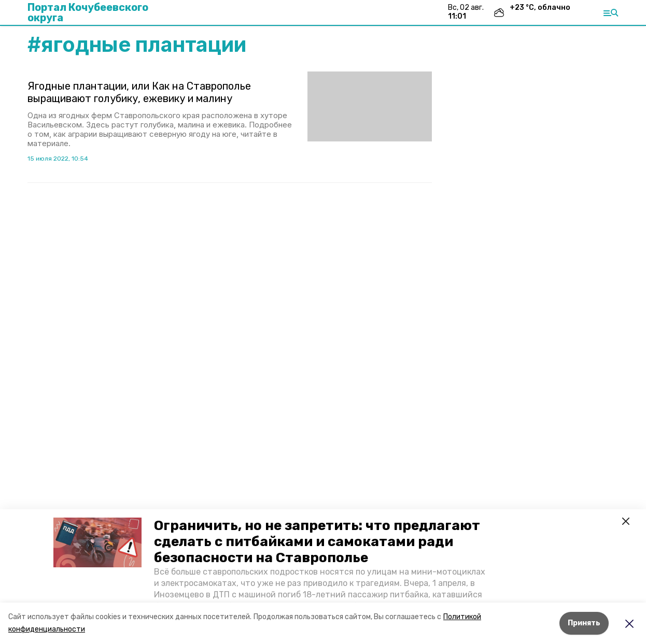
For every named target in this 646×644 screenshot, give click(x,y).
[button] (97, 542)
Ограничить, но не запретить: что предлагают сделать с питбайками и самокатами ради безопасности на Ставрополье (317, 542)
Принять (584, 623)
